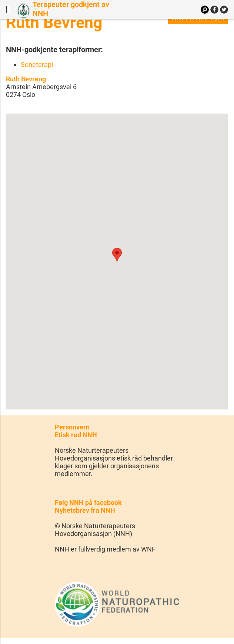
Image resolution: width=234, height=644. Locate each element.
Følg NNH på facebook (88, 503)
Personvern (72, 427)
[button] (117, 255)
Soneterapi (37, 65)
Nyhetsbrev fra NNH (85, 510)
